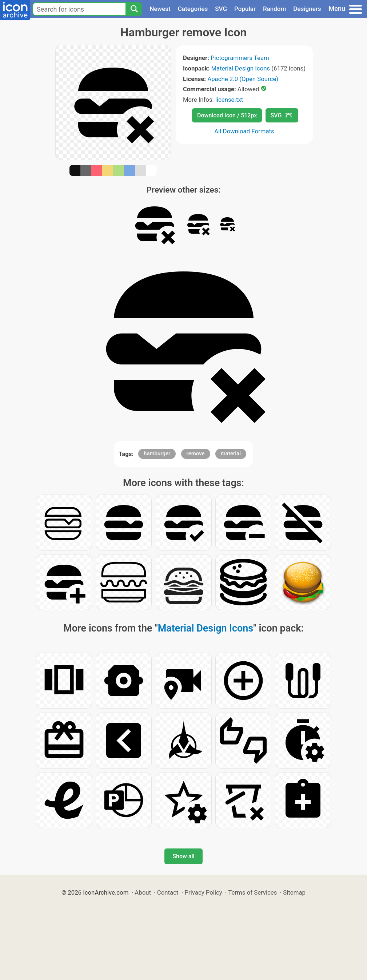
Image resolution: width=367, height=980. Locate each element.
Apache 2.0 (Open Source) (243, 79)
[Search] (134, 9)
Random (274, 9)
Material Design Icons (240, 68)
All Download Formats (244, 131)
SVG (221, 9)
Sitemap (294, 892)
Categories (193, 9)
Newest (160, 9)
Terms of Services (252, 892)
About (143, 892)
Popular (245, 9)
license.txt (229, 100)
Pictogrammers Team (240, 58)
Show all (183, 856)
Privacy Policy (203, 892)
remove (196, 453)
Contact (168, 892)
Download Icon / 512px (227, 115)
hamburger (157, 453)
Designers (307, 9)
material (231, 453)
